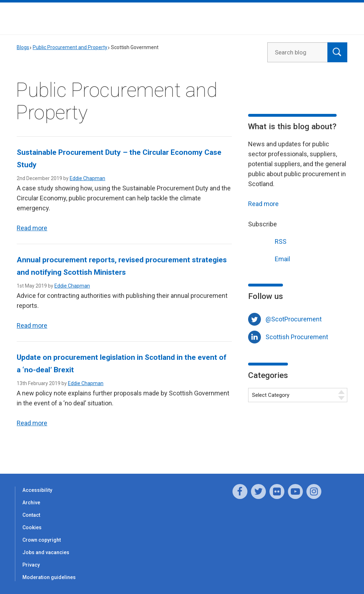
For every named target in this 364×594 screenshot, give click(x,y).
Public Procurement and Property (70, 47)
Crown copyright (42, 540)
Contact (31, 515)
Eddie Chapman (87, 178)
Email (269, 258)
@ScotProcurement (294, 319)
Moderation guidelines (49, 577)
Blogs (23, 47)
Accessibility (37, 490)
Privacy (31, 565)
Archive (31, 503)
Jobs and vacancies (46, 552)
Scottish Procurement (297, 337)
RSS (267, 241)
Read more (32, 228)
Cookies (32, 527)
